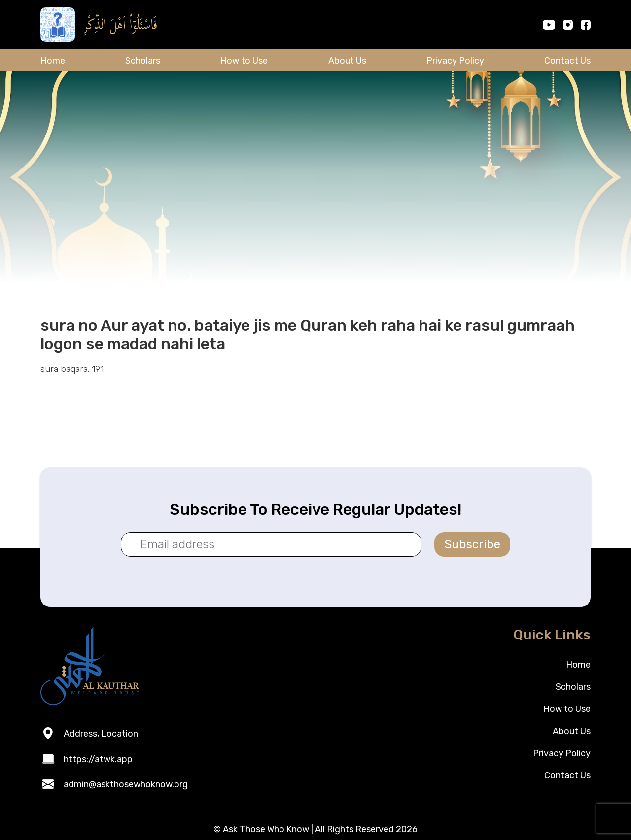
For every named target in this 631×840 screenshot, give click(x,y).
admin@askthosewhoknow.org (126, 784)
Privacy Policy (455, 61)
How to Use (244, 61)
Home (53, 61)
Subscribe (472, 544)
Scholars (143, 61)
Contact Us (567, 61)
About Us (347, 61)
